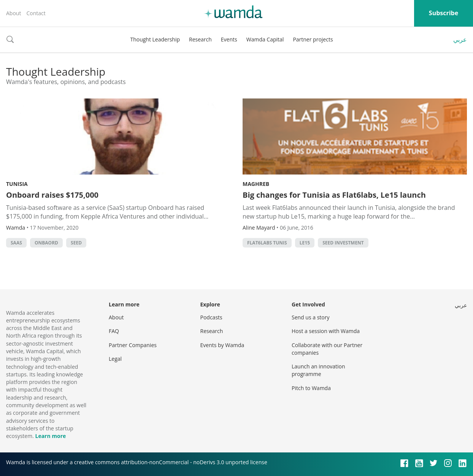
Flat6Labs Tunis (267, 243)
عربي (460, 40)
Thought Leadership (155, 39)
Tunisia (17, 184)
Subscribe (444, 13)
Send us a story (310, 317)
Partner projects (313, 39)
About (13, 13)
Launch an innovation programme (318, 370)
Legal (115, 359)
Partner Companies (133, 345)
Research (200, 39)
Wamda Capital (265, 39)
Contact (36, 13)
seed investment (343, 243)
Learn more (50, 436)
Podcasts (211, 317)
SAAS (16, 243)
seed (76, 243)
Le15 (305, 243)
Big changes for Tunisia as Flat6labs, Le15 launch (334, 195)
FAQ (114, 331)
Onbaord (46, 243)
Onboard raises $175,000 (52, 195)
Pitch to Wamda (311, 388)
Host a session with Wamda (326, 331)
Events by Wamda (222, 345)
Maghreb (256, 184)
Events (229, 39)
